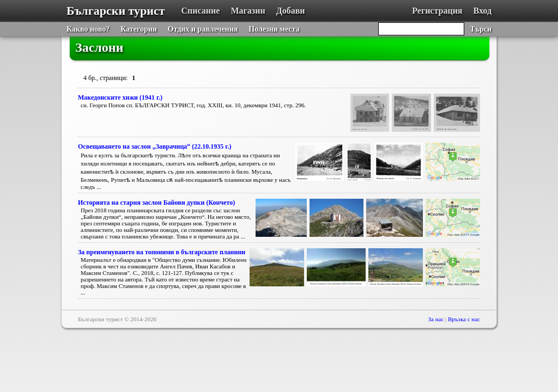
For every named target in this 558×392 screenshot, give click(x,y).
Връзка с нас (464, 319)
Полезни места (274, 29)
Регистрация (437, 11)
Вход (483, 11)
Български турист (116, 11)
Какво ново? (88, 29)
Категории (139, 29)
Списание (201, 11)
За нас (436, 319)
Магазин (248, 11)
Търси (481, 29)
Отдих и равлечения (203, 29)
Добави (291, 11)
